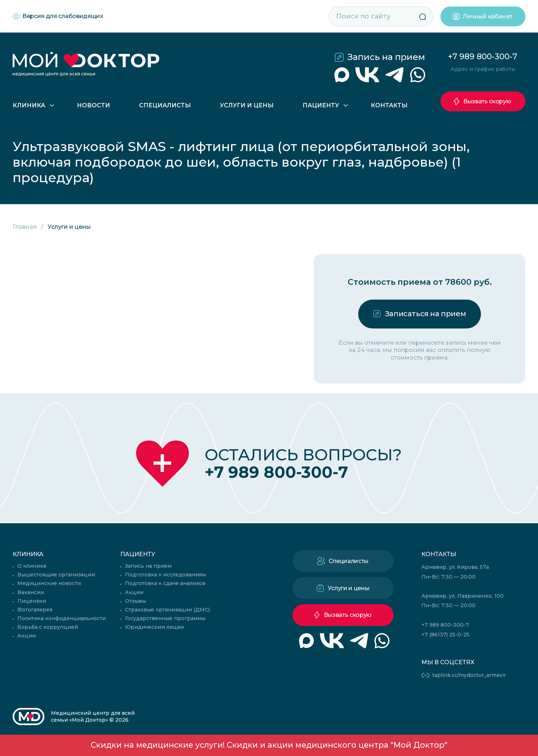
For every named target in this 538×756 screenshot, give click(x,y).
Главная (25, 227)
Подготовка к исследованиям (165, 575)
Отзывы (135, 601)
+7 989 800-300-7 (483, 57)
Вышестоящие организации (56, 575)
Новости (94, 105)
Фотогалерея (35, 610)
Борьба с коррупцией (48, 627)
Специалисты (165, 105)
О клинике (32, 566)
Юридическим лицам (154, 627)
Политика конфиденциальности (62, 618)
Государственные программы (165, 618)
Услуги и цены (247, 105)
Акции (27, 636)
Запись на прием (386, 57)
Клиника (29, 105)
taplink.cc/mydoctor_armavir (469, 675)
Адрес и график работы (483, 69)
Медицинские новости (49, 583)
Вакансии (31, 592)
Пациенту (321, 105)
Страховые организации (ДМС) (167, 610)
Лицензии (32, 601)
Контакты (389, 105)
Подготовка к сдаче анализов (165, 583)
